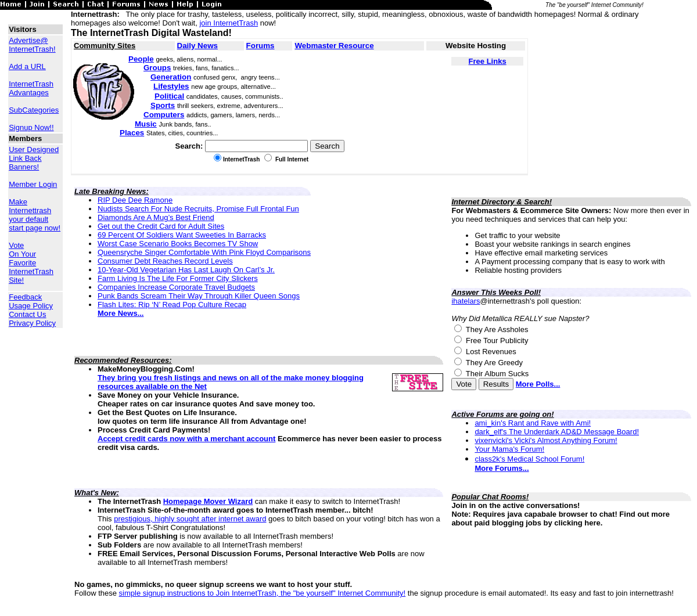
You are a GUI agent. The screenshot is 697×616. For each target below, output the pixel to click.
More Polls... (538, 384)
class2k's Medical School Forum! (529, 459)
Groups (157, 68)
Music (146, 124)
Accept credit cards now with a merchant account (186, 439)
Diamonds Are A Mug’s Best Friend (156, 217)
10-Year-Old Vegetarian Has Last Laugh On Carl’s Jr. (186, 270)
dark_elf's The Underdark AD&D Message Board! (557, 432)
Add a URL (27, 66)
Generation (171, 77)
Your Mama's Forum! (509, 449)
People (141, 59)
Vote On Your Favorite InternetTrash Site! (31, 263)
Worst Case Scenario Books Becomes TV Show (178, 244)
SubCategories (34, 110)
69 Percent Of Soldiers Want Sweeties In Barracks (182, 235)
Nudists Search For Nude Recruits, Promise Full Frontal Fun (198, 209)
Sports (163, 105)
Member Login (33, 184)
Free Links (488, 61)
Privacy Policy (32, 323)
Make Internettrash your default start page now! (35, 215)
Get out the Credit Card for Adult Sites (161, 226)
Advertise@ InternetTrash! (32, 45)
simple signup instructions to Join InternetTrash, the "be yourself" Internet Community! (263, 593)
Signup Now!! (31, 127)
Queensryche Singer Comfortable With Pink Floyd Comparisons (204, 252)
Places (132, 133)
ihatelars (466, 301)
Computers (164, 115)
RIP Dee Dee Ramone (135, 200)
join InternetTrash (229, 23)
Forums (261, 46)
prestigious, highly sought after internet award (190, 519)
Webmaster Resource (334, 46)
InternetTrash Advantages (31, 88)
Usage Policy (31, 306)
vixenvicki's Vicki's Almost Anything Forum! (546, 440)
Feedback (25, 297)
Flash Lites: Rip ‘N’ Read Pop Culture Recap (172, 305)
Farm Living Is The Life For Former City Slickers (178, 278)
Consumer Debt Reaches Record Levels (165, 261)
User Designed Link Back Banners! (34, 158)
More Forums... (502, 468)
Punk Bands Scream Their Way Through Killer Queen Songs (199, 296)
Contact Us (27, 314)
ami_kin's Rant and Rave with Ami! (533, 423)
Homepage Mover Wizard (208, 501)
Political (169, 96)
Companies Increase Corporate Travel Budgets (176, 287)
